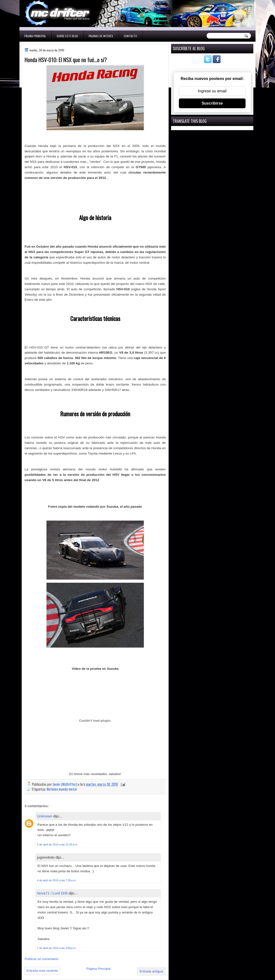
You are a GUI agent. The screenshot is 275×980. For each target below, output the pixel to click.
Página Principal (35, 36)
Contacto (130, 36)
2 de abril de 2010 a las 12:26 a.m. (57, 844)
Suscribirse (212, 103)
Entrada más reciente (42, 971)
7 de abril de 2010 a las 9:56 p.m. (57, 948)
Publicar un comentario (42, 959)
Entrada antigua (151, 971)
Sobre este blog (67, 36)
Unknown (45, 816)
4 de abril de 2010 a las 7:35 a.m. (57, 880)
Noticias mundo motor (62, 789)
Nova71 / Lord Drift (52, 893)
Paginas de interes (101, 36)
